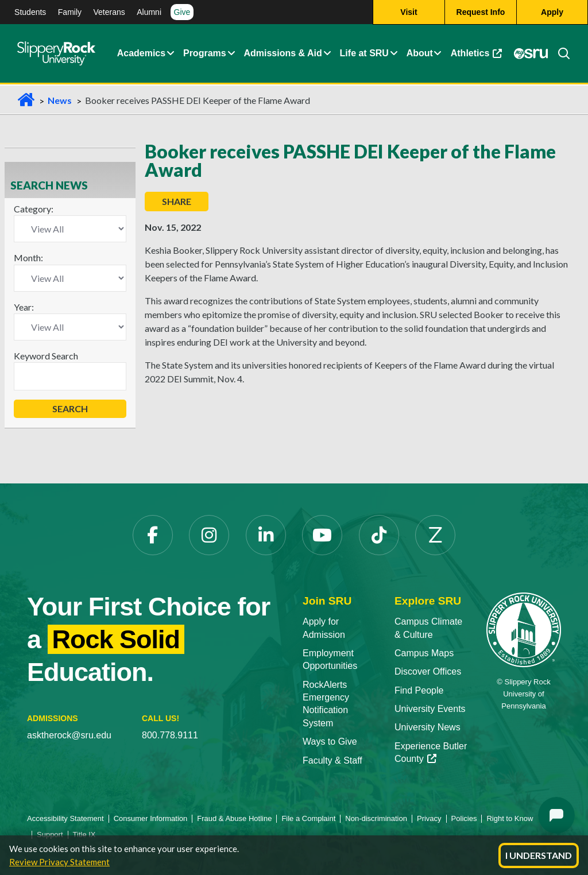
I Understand (539, 855)
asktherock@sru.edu (69, 735)
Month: (28, 258)
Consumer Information (151, 818)
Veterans (109, 12)
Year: (24, 307)
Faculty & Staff (332, 760)
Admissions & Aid (283, 53)
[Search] (559, 53)
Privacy (429, 818)
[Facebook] (153, 535)
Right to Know (510, 818)
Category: (34, 209)
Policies (464, 818)
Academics (142, 53)
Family (70, 12)
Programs (205, 53)
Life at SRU (364, 53)
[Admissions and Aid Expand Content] (327, 53)
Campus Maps (424, 653)
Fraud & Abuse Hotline (234, 818)
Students (30, 12)
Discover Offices (428, 671)
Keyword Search (46, 356)
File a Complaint (308, 818)
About (420, 53)
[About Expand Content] (231, 53)
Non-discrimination (376, 818)
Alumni (149, 12)
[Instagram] (209, 535)
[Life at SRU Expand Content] (393, 53)
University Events (430, 709)
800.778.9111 (170, 735)
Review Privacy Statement (59, 862)
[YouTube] (322, 535)
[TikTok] (379, 535)
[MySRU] (531, 53)
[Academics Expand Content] (171, 53)
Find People (419, 690)
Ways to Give (330, 742)
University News (428, 727)
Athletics (477, 53)
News (60, 100)
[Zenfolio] (435, 535)
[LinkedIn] (266, 535)
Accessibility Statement (65, 818)
